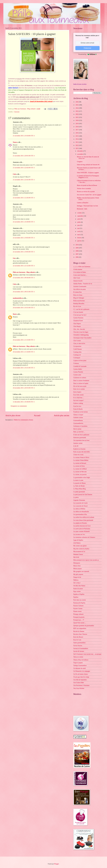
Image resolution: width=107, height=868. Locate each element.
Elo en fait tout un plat (80, 386)
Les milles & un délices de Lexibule (84, 517)
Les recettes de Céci (79, 534)
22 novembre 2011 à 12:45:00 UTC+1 (24, 198)
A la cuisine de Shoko (80, 272)
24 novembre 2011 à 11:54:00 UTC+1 (24, 352)
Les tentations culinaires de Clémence (84, 537)
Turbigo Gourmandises (80, 666)
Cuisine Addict (78, 369)
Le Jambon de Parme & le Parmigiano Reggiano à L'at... (88, 177)
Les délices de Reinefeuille (81, 512)
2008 (77, 251)
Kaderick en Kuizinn (79, 449)
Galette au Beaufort (83, 203)
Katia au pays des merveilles (82, 452)
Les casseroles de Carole (80, 503)
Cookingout (77, 358)
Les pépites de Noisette (80, 523)
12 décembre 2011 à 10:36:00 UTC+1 (24, 402)
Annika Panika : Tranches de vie (83, 284)
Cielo (14, 174)
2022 (77, 114)
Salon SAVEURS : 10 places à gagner (88, 173)
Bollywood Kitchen (79, 301)
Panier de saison (78, 589)
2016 (77, 133)
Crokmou (76, 363)
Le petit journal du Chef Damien (83, 495)
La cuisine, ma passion (80, 475)
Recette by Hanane (79, 631)
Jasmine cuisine (78, 443)
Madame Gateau (78, 554)
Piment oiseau (77, 611)
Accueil (37, 415)
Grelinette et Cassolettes (80, 426)
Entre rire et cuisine (79, 389)
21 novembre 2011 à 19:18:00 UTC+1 (24, 136)
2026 (77, 102)
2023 (77, 111)
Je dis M (76, 446)
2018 (77, 127)
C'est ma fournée (78, 312)
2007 (77, 254)
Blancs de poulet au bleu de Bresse (87, 185)
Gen (14, 258)
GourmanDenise (78, 420)
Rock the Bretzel (78, 637)
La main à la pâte (78, 480)
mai (79, 228)
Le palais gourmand (79, 492)
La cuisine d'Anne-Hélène (81, 460)
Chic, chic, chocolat (79, 329)
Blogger (57, 864)
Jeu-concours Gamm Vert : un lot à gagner (89, 195)
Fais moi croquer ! (79, 400)
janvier (80, 241)
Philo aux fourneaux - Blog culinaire (24, 272)
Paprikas (76, 597)
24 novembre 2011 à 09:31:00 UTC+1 (24, 292)
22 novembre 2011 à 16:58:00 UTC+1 (24, 222)
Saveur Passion (78, 646)
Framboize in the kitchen (81, 412)
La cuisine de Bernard (80, 463)
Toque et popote (78, 663)
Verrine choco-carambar (84, 189)
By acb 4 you (77, 306)
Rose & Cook (77, 640)
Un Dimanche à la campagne (82, 671)
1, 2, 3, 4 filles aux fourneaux (82, 267)
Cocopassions (77, 346)
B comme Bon (78, 292)
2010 (77, 245)
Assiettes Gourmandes (80, 286)
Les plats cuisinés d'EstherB (81, 532)
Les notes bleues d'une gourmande (83, 520)
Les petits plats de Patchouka (82, 529)
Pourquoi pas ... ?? (79, 620)
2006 (77, 257)
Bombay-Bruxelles (79, 304)
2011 (77, 148)
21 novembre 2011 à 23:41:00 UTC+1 (24, 180)
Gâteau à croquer (78, 415)
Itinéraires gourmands (80, 438)
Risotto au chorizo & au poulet (86, 192)
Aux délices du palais (80, 289)
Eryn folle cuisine (78, 395)
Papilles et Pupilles (79, 594)
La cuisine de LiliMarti (80, 469)
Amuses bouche (78, 281)
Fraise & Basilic (78, 409)
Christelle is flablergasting (81, 335)
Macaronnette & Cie (79, 552)
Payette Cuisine (78, 609)
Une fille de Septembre (80, 680)
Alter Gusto (77, 278)
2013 (77, 142)
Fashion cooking (78, 403)
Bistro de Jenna (78, 295)
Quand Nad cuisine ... (80, 623)
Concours (17, 112)
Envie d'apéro (77, 392)
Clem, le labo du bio (79, 343)
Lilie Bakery (77, 543)
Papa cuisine (77, 591)
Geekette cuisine (78, 418)
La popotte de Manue (80, 483)
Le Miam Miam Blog (80, 489)
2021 (77, 117)
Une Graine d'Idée (79, 683)
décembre (80, 151)
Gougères (80, 162)
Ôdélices (76, 580)
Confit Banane (78, 349)
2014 (77, 139)
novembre (80, 154)
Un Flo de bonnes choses (81, 674)
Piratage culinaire (78, 614)
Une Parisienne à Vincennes (81, 685)
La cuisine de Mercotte (80, 472)
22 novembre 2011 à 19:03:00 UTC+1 (24, 238)
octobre (80, 213)
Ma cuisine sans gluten (80, 546)
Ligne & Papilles (78, 540)
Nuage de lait (77, 577)
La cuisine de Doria (79, 466)
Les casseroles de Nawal (80, 506)
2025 (77, 105)
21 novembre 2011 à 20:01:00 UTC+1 (24, 156)
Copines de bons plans (80, 361)
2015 (77, 136)
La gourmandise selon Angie (82, 477)
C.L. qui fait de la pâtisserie (81, 309)
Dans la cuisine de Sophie (81, 383)
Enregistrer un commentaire (19, 406)
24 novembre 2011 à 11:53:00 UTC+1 (24, 340)
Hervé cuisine (77, 429)
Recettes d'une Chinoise (80, 634)
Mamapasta (77, 563)
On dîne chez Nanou (79, 586)
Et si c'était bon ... (79, 398)
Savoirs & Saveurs (79, 651)
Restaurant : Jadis (82, 209)
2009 (77, 248)
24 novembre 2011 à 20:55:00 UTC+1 (24, 388)
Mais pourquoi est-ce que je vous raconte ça (86, 560)
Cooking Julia (77, 352)
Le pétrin (76, 497)
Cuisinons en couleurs (80, 378)
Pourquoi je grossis (79, 617)
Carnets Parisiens (78, 318)
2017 (77, 130)
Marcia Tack (77, 566)
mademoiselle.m (18, 298)
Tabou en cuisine (78, 657)
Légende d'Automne (79, 500)
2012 (77, 145)
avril (79, 231)
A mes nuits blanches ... (80, 275)
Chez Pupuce (77, 324)
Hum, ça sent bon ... (79, 432)
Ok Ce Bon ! (77, 583)
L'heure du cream (78, 455)
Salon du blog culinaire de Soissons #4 (88, 165)
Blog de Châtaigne (79, 298)
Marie (15, 314)
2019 (77, 124)
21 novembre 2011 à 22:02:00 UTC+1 (24, 168)
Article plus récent (13, 415)
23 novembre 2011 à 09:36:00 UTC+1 (24, 278)
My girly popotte (78, 574)
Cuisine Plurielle (78, 372)
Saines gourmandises (79, 643)
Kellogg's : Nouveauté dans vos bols (87, 206)
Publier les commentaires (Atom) (23, 420)
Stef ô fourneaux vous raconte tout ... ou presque (87, 654)
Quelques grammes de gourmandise (84, 626)
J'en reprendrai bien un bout (81, 440)
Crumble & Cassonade (80, 366)
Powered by (87, 54)
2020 (77, 120)
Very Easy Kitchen (79, 688)
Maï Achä (76, 557)
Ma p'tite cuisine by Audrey (81, 549)
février (79, 238)
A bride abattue (78, 269)
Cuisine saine (77, 375)
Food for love (77, 406)
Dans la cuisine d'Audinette (81, 381)
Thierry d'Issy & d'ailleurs (81, 660)
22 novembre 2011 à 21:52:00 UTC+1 (24, 266)
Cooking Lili (77, 355)
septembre (80, 216)
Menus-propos (78, 569)
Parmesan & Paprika (79, 603)
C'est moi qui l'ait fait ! (80, 315)
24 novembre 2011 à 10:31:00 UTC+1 (24, 308)
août (79, 219)
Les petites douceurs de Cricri (82, 526)
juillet (79, 222)
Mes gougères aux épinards (81, 571)
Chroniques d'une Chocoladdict (82, 338)
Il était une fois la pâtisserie (81, 435)
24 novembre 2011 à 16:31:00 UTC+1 (24, 368)
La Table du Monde (79, 486)
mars (79, 235)
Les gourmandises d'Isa (80, 514)
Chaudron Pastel (78, 321)
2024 (77, 108)
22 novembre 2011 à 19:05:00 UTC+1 (24, 252)
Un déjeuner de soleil (80, 668)
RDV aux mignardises (80, 628)
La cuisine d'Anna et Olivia (81, 457)
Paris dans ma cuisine (80, 600)
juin (79, 225)
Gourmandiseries (78, 423)
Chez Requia (77, 326)
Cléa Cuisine (77, 341)
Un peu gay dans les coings (81, 677)
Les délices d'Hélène (79, 509)
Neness (15, 142)
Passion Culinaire (78, 606)
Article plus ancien (62, 415)
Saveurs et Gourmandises (81, 648)
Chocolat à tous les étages (81, 332)
